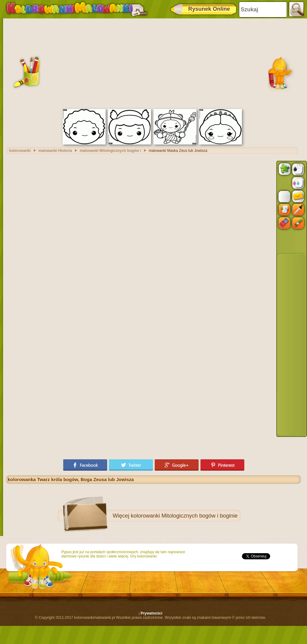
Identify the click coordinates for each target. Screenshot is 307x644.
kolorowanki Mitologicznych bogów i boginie (184, 516)
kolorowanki (20, 151)
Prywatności (152, 613)
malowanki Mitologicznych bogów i (110, 151)
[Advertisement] (154, 63)
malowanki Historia (55, 151)
